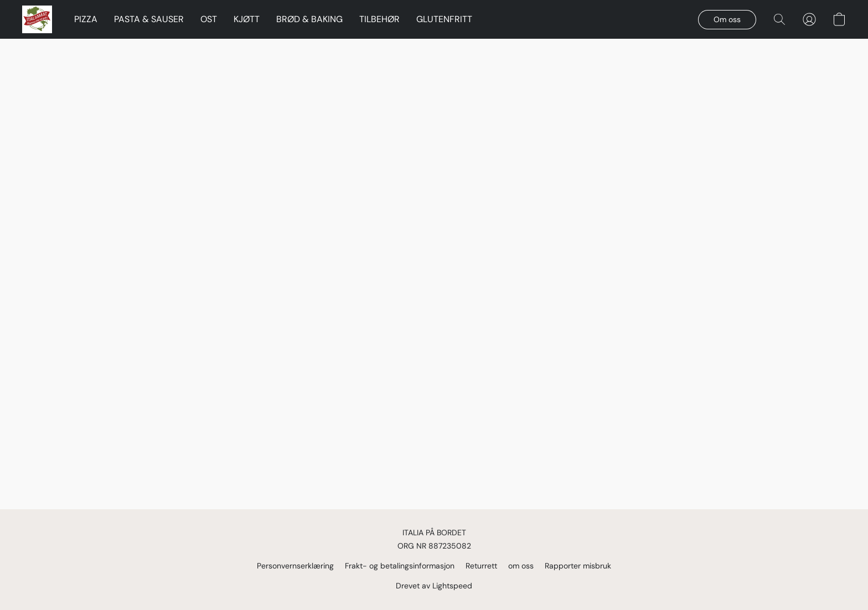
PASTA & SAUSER (149, 19)
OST (209, 19)
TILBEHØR (379, 19)
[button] (37, 19)
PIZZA (86, 19)
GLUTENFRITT (444, 19)
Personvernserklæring (295, 566)
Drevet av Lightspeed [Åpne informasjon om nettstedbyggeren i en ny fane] (434, 586)
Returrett (481, 566)
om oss (521, 566)
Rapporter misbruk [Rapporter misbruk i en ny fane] (578, 566)
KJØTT (247, 19)
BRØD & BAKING (309, 19)
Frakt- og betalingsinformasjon (400, 566)
